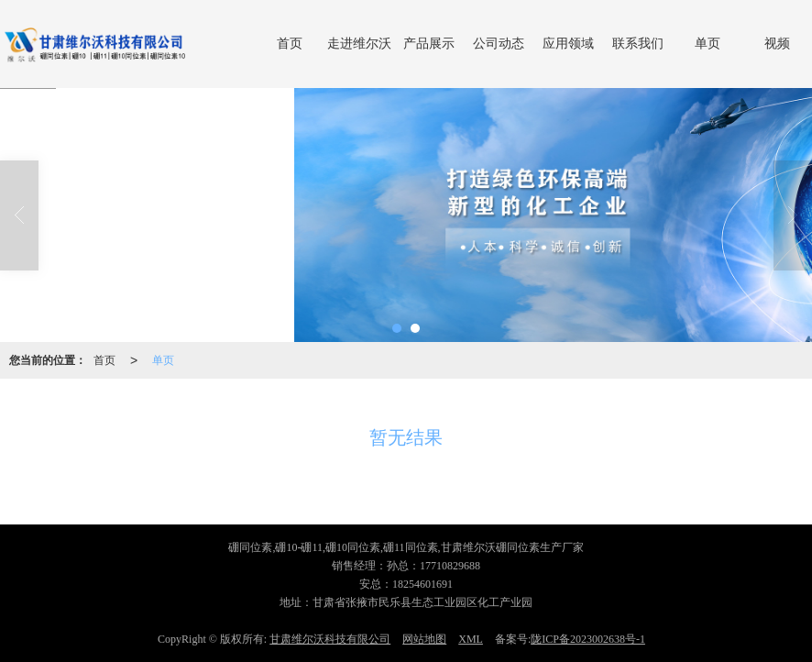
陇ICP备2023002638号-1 (588, 639)
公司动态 (499, 44)
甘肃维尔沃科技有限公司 (330, 639)
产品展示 (429, 44)
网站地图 (424, 639)
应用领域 (568, 44)
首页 (290, 44)
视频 (777, 44)
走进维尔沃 (359, 44)
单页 (708, 44)
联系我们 (638, 44)
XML (471, 639)
